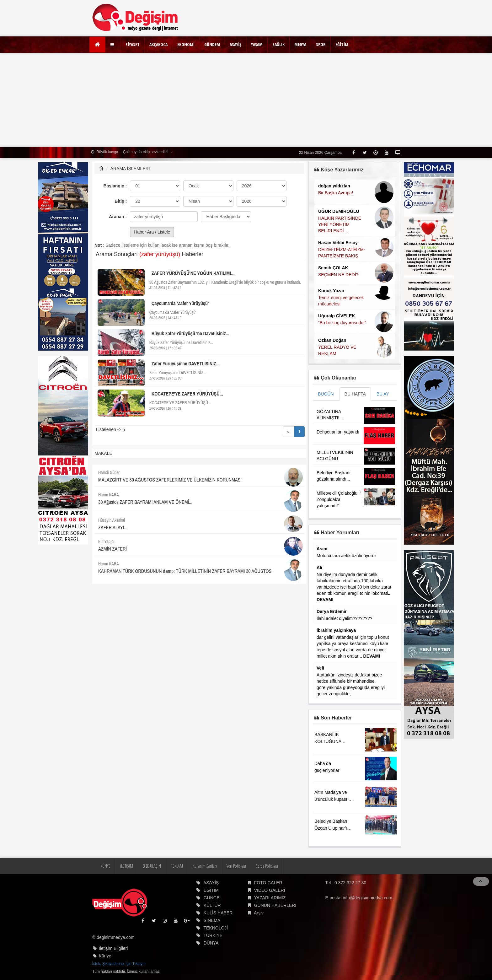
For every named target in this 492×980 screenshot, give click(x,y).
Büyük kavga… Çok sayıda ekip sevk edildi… (131, 152)
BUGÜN (326, 394)
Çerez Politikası (267, 866)
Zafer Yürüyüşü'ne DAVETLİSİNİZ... (186, 363)
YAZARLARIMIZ (270, 898)
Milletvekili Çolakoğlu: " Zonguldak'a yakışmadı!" (339, 499)
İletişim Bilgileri (113, 948)
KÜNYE (105, 866)
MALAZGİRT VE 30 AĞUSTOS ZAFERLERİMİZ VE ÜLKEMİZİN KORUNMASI (170, 480)
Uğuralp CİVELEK (337, 316)
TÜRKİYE (213, 935)
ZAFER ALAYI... (113, 527)
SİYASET (133, 44)
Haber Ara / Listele (152, 232)
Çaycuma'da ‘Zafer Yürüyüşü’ (180, 303)
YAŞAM (257, 44)
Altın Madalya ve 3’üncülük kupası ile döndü (334, 799)
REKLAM (177, 866)
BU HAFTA (355, 394)
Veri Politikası (236, 866)
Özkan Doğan (332, 340)
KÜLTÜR (212, 905)
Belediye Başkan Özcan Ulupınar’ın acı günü (332, 828)
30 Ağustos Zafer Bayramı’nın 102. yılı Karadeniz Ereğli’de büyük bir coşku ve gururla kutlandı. (225, 282)
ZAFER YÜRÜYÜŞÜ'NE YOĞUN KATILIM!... (193, 273)
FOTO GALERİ (269, 883)
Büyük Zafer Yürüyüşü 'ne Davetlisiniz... (190, 333)
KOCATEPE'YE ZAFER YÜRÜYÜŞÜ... (187, 394)
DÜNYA (211, 943)
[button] (113, 45)
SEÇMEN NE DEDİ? (338, 275)
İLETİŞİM (127, 866)
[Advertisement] (246, 100)
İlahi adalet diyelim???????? (344, 618)
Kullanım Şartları (205, 866)
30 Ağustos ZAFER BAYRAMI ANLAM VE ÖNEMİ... (145, 502)
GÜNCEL (213, 898)
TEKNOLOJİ (216, 928)
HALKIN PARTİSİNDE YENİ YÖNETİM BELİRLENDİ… (340, 224)
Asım (322, 549)
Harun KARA (109, 495)
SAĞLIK (278, 44)
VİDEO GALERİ (270, 890)
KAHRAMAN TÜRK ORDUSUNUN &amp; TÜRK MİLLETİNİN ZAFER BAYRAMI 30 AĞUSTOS (185, 571)
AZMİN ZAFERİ (112, 549)
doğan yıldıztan (334, 186)
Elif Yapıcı (106, 541)
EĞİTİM (342, 44)
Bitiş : (121, 201)
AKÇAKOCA (158, 44)
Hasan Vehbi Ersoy (338, 243)
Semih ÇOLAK (333, 268)
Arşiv (259, 913)
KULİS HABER (218, 913)
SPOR (321, 44)
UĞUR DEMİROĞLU (339, 211)
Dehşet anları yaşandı (338, 432)
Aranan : (118, 217)
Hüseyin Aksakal (112, 520)
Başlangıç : (115, 186)
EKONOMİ (186, 44)
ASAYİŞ (235, 44)
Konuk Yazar (331, 291)
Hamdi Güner (109, 472)
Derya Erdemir (332, 611)
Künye (105, 956)
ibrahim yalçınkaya (336, 630)
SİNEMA (212, 920)
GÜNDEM (212, 44)
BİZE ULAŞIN (152, 866)
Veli (320, 668)
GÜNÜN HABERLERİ (275, 905)
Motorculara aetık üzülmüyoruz (347, 556)
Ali (319, 568)
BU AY (383, 394)
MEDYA (300, 44)
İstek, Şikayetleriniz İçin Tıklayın (119, 964)
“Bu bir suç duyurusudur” (342, 323)
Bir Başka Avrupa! (336, 193)
